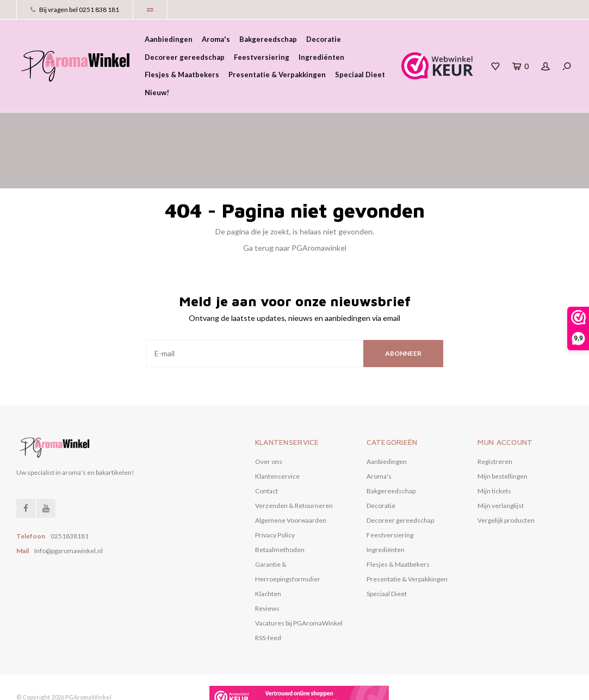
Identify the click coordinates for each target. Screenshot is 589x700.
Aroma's (216, 39)
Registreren (495, 415)
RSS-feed (268, 591)
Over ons (269, 415)
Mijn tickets (494, 444)
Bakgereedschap (268, 39)
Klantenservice (277, 429)
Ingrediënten (321, 57)
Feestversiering (262, 57)
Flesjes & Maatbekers (182, 75)
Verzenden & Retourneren (294, 459)
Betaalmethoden (280, 503)
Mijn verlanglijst (501, 459)
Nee (257, 686)
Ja (220, 686)
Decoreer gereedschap (185, 57)
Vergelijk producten (506, 473)
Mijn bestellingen (503, 429)
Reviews (267, 562)
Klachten (268, 547)
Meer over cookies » (308, 686)
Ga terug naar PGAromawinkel (295, 201)
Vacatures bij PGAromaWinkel (299, 576)
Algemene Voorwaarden (291, 473)
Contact (266, 444)
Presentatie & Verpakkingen (277, 75)
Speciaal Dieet (360, 75)
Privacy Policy (275, 488)
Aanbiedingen (169, 39)
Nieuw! (157, 92)
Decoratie (324, 39)
